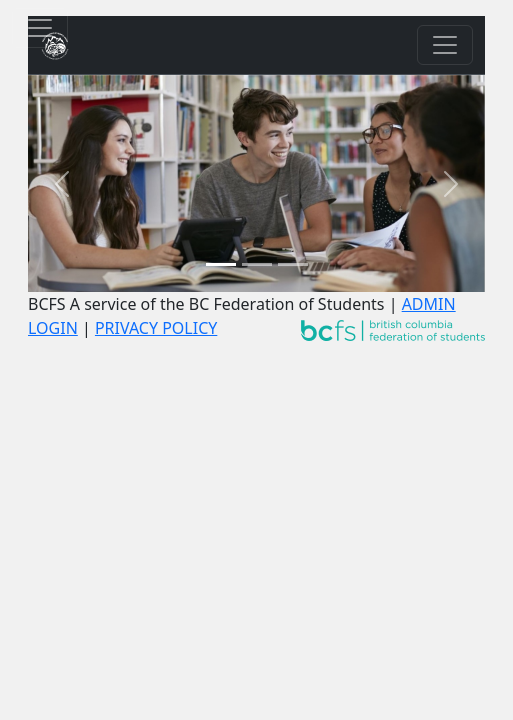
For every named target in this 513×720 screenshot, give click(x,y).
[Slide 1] (221, 264)
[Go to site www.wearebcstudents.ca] (393, 328)
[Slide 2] (257, 264)
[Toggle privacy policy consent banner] (40, 28)
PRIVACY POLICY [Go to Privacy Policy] (156, 328)
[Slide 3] (293, 264)
